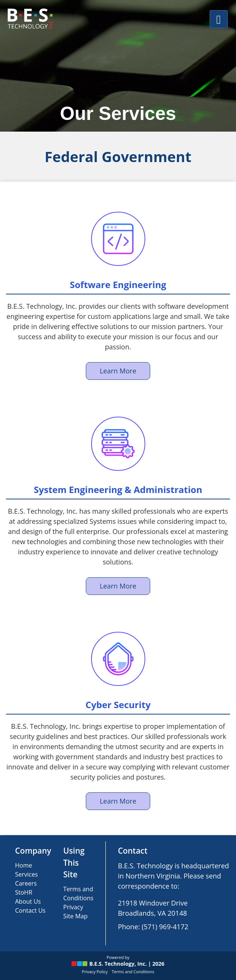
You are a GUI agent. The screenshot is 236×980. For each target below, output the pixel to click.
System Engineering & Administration (118, 489)
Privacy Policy (95, 972)
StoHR (24, 892)
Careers (26, 883)
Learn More (118, 371)
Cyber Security (118, 705)
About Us (28, 901)
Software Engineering (118, 284)
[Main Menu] (219, 19)
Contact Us (30, 910)
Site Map (75, 916)
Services (27, 874)
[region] (118, 66)
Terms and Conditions (133, 972)
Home (24, 865)
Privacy (73, 907)
